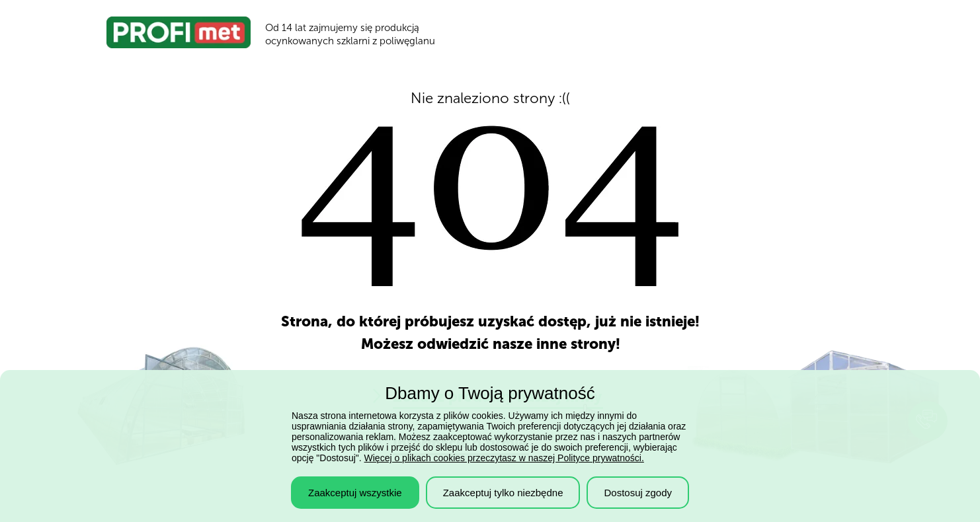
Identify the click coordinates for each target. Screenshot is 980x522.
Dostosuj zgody (638, 493)
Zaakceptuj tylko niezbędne (503, 493)
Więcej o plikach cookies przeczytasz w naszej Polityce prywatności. (504, 458)
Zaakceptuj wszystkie (355, 493)
